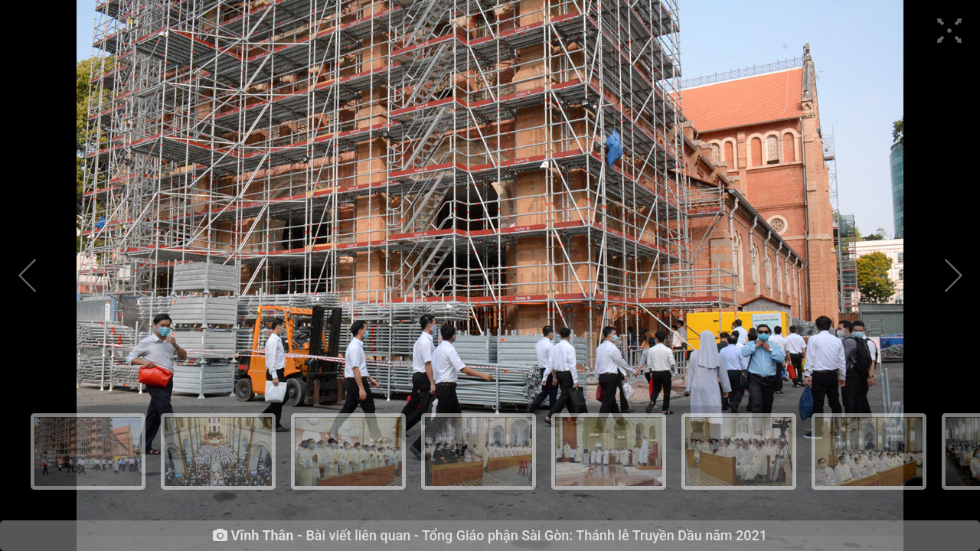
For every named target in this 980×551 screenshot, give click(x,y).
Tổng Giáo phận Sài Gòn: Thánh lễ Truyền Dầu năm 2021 (595, 535)
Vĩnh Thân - (267, 536)
